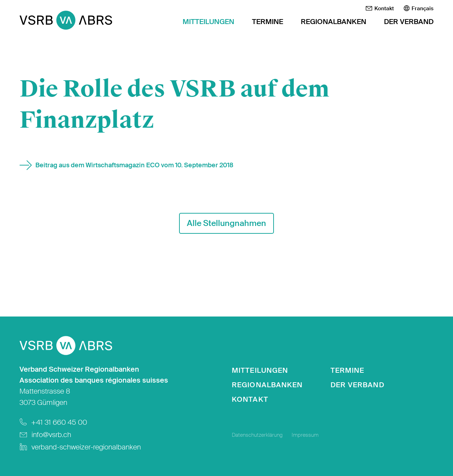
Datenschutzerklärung (257, 435)
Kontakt (380, 8)
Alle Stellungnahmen (226, 223)
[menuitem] (418, 8)
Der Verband (409, 22)
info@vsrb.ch (51, 435)
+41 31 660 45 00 (59, 422)
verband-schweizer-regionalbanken (86, 447)
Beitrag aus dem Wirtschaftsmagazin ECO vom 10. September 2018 (134, 165)
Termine (268, 22)
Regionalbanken (334, 22)
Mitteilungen (208, 22)
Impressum (305, 435)
